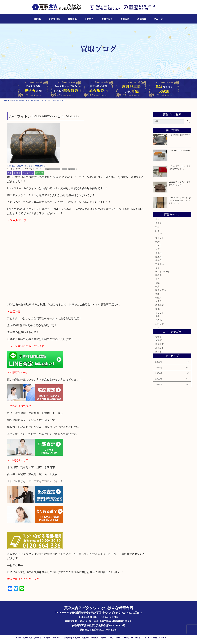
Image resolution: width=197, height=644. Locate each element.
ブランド (17, 173)
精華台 (158, 337)
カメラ (158, 245)
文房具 (158, 301)
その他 (158, 320)
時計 (157, 242)
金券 (157, 279)
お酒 (157, 249)
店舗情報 (142, 19)
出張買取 (76, 638)
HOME (38, 19)
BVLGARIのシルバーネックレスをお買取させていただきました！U (180, 200)
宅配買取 (86, 638)
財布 (157, 231)
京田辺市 (159, 348)
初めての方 (54, 19)
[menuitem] (38, 19)
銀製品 (158, 260)
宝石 (157, 227)
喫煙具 (158, 298)
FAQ (111, 638)
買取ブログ (107, 19)
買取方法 (125, 19)
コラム (158, 327)
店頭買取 (67, 638)
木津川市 (40, 173)
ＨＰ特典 (89, 19)
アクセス (104, 638)
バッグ (158, 234)
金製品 (158, 257)
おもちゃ (159, 313)
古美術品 (159, 264)
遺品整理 (95, 638)
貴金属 (158, 223)
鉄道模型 (159, 305)
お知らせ (159, 324)
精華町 (158, 340)
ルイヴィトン (28, 173)
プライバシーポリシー (124, 638)
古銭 (157, 283)
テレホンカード (163, 272)
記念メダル (161, 290)
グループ (158, 19)
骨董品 (158, 253)
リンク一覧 (152, 638)
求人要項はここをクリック (23, 579)
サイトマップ (141, 638)
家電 (157, 309)
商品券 (158, 275)
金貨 (157, 287)
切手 (157, 316)
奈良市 (158, 352)
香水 (157, 294)
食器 (157, 268)
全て (10, 173)
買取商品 (72, 19)
